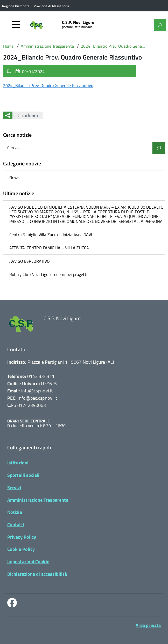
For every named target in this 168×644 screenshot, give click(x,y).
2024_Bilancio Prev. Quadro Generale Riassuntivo (48, 85)
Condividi (25, 115)
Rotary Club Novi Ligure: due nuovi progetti (48, 274)
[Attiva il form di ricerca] (160, 25)
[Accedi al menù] (16, 25)
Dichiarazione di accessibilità (37, 574)
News (14, 177)
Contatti (16, 525)
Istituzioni (18, 463)
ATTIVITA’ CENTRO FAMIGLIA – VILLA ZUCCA (49, 248)
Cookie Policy (21, 549)
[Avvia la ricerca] (159, 148)
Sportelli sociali (23, 475)
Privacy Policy (22, 537)
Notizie (15, 512)
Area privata (148, 625)
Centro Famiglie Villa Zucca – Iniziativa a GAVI (51, 235)
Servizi (14, 488)
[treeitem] (84, 177)
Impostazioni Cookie (28, 562)
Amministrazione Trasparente (38, 500)
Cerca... (13, 148)
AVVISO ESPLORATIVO (30, 261)
